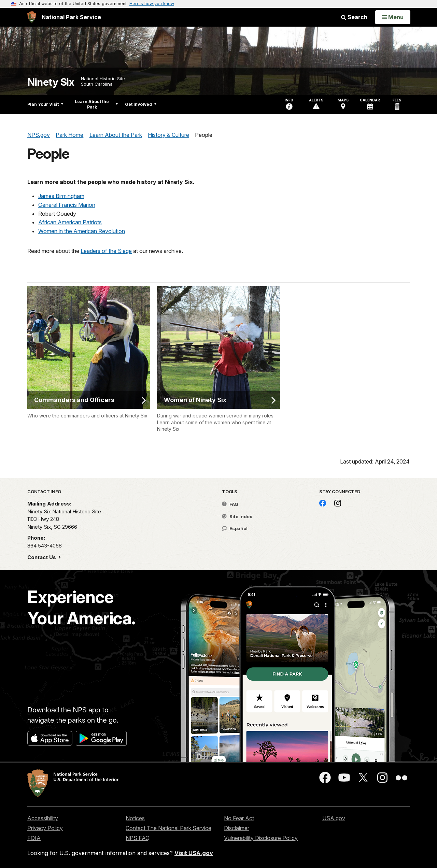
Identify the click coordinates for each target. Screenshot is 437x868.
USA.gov (334, 818)
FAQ (230, 504)
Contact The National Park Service (168, 828)
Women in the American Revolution (82, 231)
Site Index (237, 516)
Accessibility (43, 818)
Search (354, 17)
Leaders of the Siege (106, 251)
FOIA (34, 838)
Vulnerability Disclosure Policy (261, 838)
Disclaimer (237, 828)
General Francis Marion (67, 205)
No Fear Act (239, 818)
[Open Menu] (393, 17)
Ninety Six (51, 82)
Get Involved (141, 104)
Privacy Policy (45, 828)
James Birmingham (61, 196)
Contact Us (42, 557)
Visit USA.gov (194, 853)
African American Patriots (70, 222)
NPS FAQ (138, 838)
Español (235, 528)
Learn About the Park (96, 104)
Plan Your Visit (45, 104)
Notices (135, 818)
